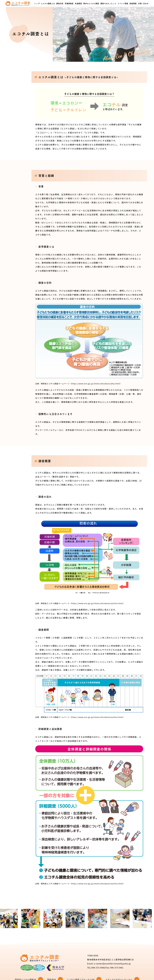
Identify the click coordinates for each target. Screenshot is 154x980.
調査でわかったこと (108, 4)
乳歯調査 (78, 4)
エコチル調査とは (48, 4)
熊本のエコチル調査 (91, 4)
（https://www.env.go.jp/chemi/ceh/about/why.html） (96, 384)
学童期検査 (69, 4)
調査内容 (60, 4)
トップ (37, 4)
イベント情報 (123, 4)
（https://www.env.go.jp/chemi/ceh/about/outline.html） (97, 603)
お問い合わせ (143, 4)
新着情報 (133, 4)
